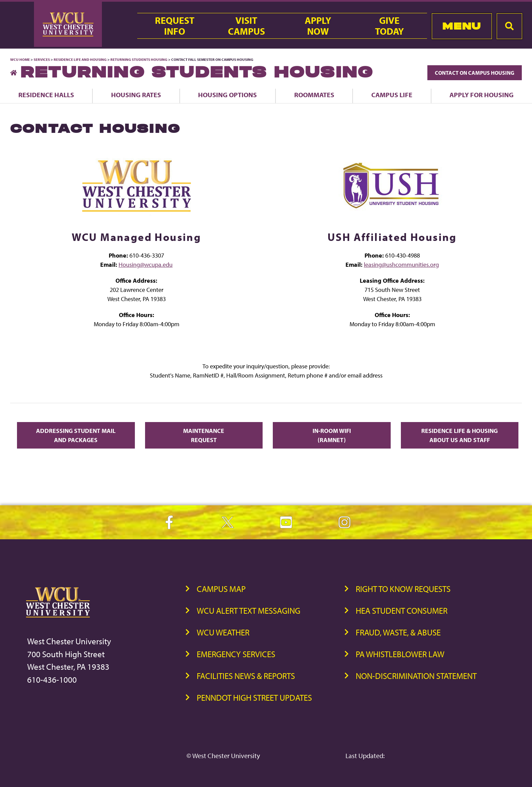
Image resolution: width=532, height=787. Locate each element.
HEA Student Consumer (402, 610)
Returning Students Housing (139, 59)
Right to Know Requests (403, 589)
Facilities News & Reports (246, 676)
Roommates (314, 95)
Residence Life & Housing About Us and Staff (459, 435)
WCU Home (20, 59)
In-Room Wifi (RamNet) (332, 435)
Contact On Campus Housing (475, 73)
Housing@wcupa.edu (146, 265)
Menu (462, 26)
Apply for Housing (482, 95)
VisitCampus (246, 26)
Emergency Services (236, 654)
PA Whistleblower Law (400, 654)
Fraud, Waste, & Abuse (398, 632)
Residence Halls (46, 95)
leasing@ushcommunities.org (401, 265)
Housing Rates (136, 95)
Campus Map (221, 589)
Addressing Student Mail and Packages (76, 435)
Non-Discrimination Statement (416, 676)
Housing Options (227, 95)
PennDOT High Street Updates (254, 697)
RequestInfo (175, 26)
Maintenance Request (204, 435)
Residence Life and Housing (80, 59)
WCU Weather (223, 632)
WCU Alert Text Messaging (249, 610)
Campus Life (392, 95)
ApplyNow (318, 26)
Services (42, 59)
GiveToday (389, 26)
